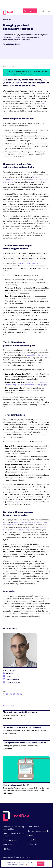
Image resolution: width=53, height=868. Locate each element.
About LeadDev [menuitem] (34, 826)
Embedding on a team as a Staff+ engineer (22, 727)
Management (7, 19)
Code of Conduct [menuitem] (34, 840)
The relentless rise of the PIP (16, 785)
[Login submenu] (44, 11)
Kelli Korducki (8, 793)
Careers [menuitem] (31, 835)
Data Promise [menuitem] (20, 857)
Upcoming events (30, 11)
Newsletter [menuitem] (7, 844)
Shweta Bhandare (9, 733)
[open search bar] (40, 11)
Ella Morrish (7, 718)
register (8, 74)
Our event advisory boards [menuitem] (38, 831)
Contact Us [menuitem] (32, 844)
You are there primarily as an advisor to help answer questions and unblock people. (27, 383)
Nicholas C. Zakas (13, 44)
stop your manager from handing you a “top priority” (25, 528)
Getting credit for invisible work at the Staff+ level (26, 742)
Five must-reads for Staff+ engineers (20, 712)
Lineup (41, 864)
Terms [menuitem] (28, 857)
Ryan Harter (7, 749)
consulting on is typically (37, 355)
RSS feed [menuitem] (7, 849)
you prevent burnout (22, 502)
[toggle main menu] (49, 11)
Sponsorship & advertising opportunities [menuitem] (13, 828)
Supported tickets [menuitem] (10, 840)
